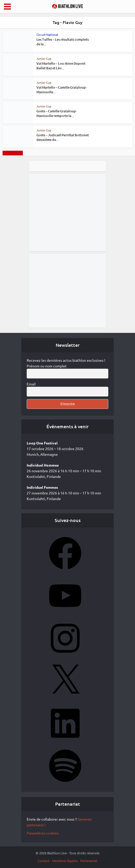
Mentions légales (65, 861)
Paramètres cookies (43, 833)
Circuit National (47, 35)
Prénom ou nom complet (47, 366)
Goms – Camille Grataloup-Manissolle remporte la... (57, 113)
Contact (44, 861)
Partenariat (89, 861)
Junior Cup (44, 58)
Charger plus (13, 153)
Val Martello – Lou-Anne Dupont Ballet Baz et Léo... (61, 66)
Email (31, 384)
